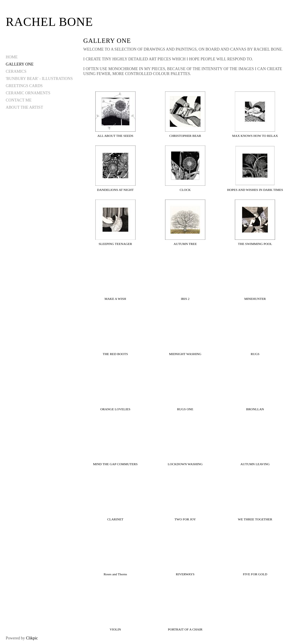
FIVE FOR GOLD (255, 574)
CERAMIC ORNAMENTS (28, 93)
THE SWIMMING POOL (255, 244)
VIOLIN (115, 629)
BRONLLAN (255, 409)
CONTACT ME (19, 100)
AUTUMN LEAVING (255, 464)
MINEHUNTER (255, 299)
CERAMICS (16, 71)
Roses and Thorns (115, 574)
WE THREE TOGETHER (255, 519)
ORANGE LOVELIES (115, 409)
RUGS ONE (185, 409)
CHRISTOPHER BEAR (185, 136)
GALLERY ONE (20, 64)
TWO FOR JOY (185, 519)
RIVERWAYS (185, 574)
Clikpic (32, 638)
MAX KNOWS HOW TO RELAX (255, 136)
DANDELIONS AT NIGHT (115, 190)
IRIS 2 (185, 299)
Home (12, 57)
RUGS (255, 354)
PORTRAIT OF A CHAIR (185, 629)
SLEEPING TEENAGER (115, 244)
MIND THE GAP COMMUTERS (115, 464)
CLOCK (185, 190)
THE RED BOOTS (115, 354)
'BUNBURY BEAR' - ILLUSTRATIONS (39, 78)
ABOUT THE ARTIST (24, 107)
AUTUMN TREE (185, 244)
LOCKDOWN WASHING (185, 464)
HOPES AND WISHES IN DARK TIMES (255, 190)
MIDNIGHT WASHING (185, 354)
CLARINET (115, 519)
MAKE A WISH (115, 299)
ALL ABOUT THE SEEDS (115, 136)
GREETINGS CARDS (24, 86)
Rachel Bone (49, 22)
